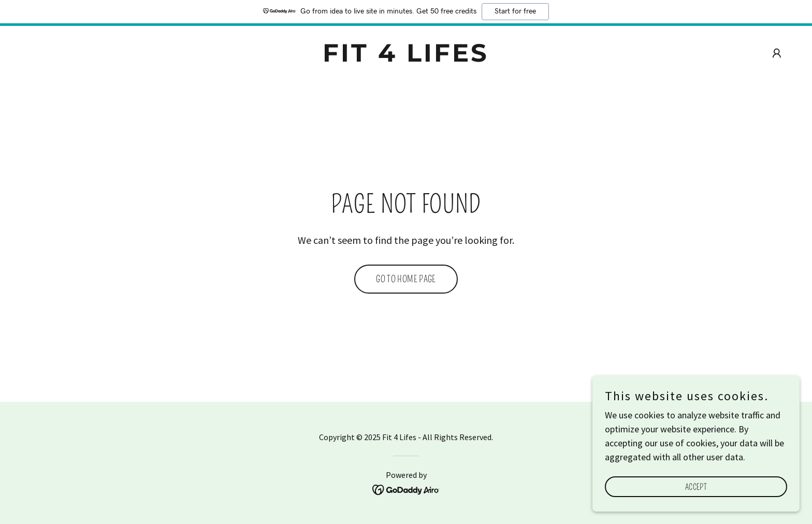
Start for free (515, 11)
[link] (406, 58)
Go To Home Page (406, 279)
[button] (777, 53)
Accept (696, 487)
